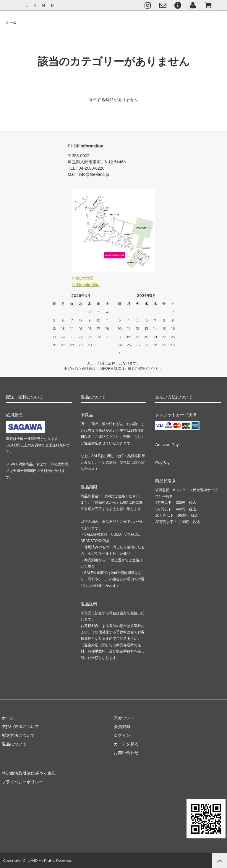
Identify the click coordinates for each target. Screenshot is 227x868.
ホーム (11, 22)
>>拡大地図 (83, 278)
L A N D (40, 5)
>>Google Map (86, 284)
